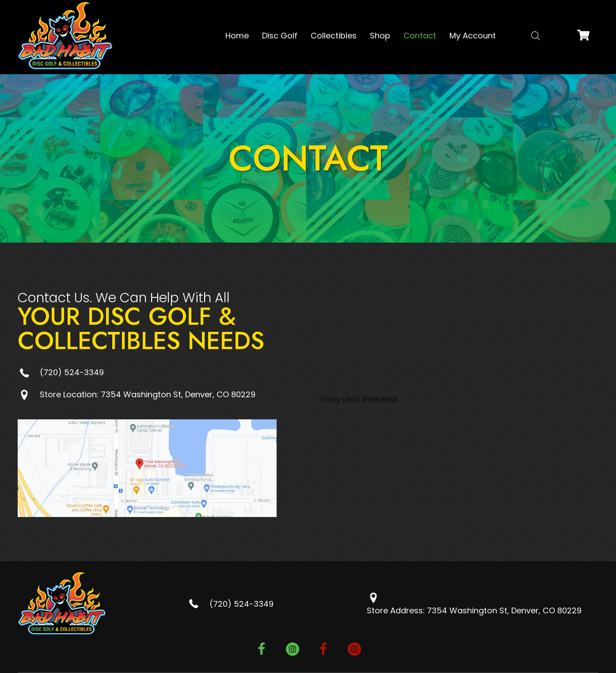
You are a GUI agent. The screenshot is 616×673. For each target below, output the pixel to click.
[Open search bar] (536, 36)
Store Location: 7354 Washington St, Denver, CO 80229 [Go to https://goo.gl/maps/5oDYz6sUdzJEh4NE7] (148, 394)
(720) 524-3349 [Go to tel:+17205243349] (72, 372)
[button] (262, 650)
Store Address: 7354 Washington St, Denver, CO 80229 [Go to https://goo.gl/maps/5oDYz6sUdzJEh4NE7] (474, 610)
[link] (237, 36)
